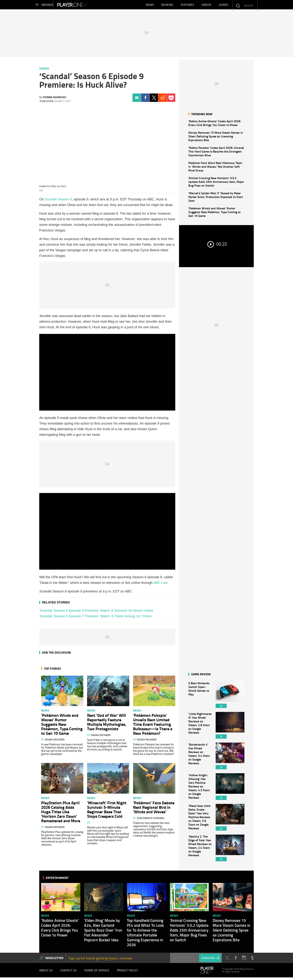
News (150, 6)
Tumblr (252, 960)
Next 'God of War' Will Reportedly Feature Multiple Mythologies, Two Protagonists (107, 724)
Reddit (162, 100)
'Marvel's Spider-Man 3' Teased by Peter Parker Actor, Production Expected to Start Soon (216, 199)
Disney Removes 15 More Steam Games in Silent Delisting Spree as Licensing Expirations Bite (216, 138)
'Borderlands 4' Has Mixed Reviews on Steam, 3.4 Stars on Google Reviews (200, 758)
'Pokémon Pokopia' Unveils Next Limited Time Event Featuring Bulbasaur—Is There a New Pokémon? (153, 726)
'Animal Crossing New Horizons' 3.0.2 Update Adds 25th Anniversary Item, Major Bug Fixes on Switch (216, 183)
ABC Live (160, 585)
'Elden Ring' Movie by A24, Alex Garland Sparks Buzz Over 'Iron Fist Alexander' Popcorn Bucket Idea (103, 932)
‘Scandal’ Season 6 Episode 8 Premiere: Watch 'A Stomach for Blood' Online (96, 612)
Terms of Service (97, 973)
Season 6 (58, 201)
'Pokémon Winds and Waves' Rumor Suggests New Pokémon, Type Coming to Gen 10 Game (214, 214)
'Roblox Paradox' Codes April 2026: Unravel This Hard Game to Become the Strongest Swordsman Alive (216, 153)
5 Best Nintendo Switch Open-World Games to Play (200, 696)
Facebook (145, 100)
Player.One (85, 6)
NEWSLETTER (54, 960)
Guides (224, 6)
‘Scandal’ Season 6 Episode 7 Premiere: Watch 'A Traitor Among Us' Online (95, 618)
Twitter (154, 100)
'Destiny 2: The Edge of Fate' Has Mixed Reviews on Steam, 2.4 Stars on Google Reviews (200, 850)
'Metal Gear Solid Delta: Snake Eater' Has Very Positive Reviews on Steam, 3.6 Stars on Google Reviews (200, 819)
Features (187, 6)
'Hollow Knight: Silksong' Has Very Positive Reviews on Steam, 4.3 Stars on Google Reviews (200, 788)
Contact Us (68, 973)
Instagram (244, 960)
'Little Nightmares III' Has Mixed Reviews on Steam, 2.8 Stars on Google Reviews (200, 727)
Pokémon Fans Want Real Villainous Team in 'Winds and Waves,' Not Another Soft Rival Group (215, 168)
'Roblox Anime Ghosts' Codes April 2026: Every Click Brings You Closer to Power (215, 125)
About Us (46, 973)
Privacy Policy (127, 973)
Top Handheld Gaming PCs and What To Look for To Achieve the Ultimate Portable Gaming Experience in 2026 (145, 934)
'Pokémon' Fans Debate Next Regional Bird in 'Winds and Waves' (154, 809)
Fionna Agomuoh (54, 99)
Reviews (167, 6)
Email (137, 100)
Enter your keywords (238, 6)
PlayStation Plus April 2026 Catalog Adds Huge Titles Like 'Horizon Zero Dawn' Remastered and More (61, 813)
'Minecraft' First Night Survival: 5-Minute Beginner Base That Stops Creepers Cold (107, 811)
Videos (206, 6)
